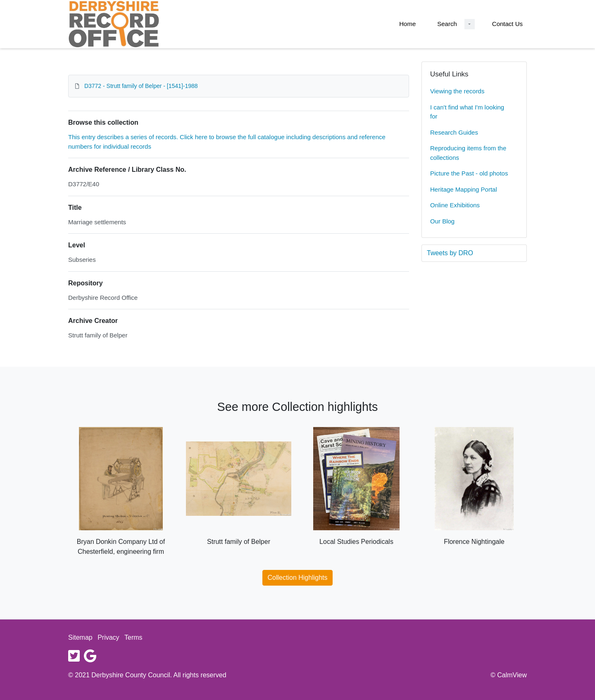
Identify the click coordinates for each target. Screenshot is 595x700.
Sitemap (80, 637)
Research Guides (454, 132)
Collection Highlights (298, 578)
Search (447, 24)
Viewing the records (457, 91)
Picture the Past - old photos (469, 173)
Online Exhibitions (455, 205)
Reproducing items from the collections (468, 153)
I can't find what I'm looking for (467, 112)
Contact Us (507, 24)
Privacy (108, 637)
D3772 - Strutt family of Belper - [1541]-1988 (141, 86)
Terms (133, 637)
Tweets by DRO (450, 253)
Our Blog (442, 221)
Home (407, 24)
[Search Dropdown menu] (470, 24)
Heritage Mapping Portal (464, 189)
